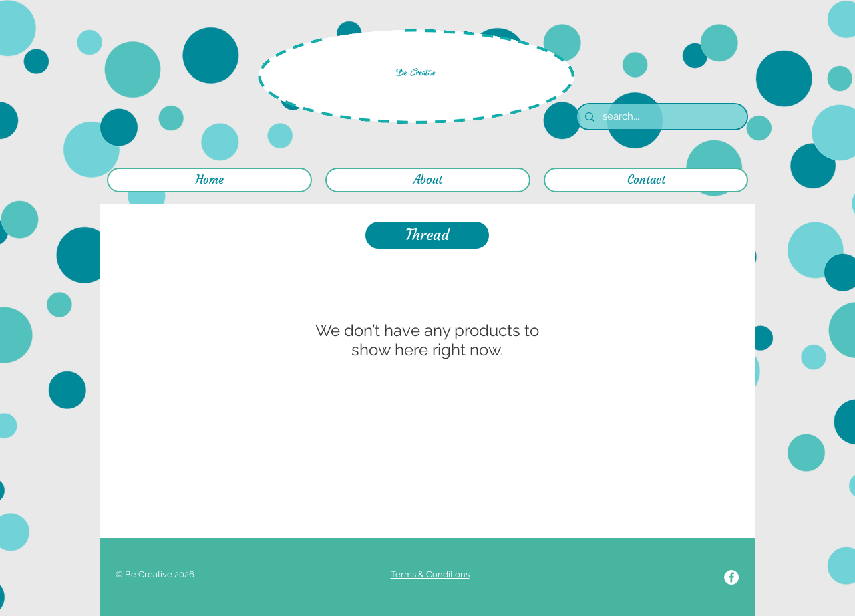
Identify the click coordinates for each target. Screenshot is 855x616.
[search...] (661, 117)
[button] (427, 235)
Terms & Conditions (430, 574)
